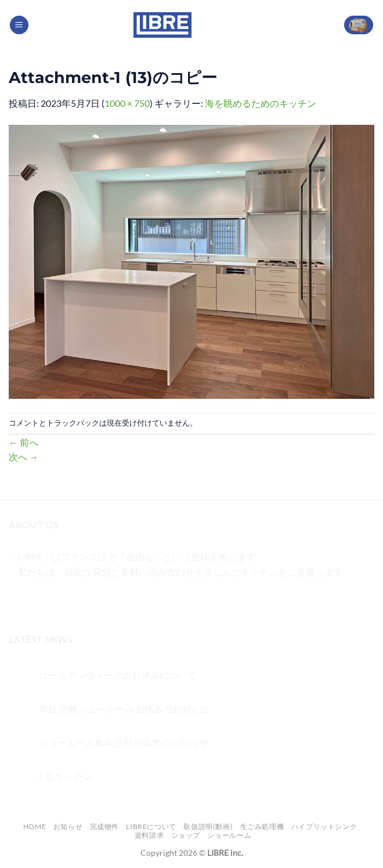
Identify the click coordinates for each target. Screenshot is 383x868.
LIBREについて (151, 826)
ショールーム (229, 835)
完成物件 (104, 826)
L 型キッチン (65, 776)
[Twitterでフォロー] (61, 601)
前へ (24, 442)
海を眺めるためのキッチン (261, 103)
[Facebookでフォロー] (19, 601)
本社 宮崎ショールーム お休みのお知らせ (124, 709)
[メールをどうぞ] (82, 601)
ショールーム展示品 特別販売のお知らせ (123, 742)
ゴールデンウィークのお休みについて (118, 675)
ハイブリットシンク (324, 826)
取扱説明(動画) (208, 826)
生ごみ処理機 (262, 826)
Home (35, 826)
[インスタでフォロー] (40, 601)
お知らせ (68, 826)
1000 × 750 (127, 103)
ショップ (186, 835)
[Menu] (19, 25)
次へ (24, 457)
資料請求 (149, 835)
